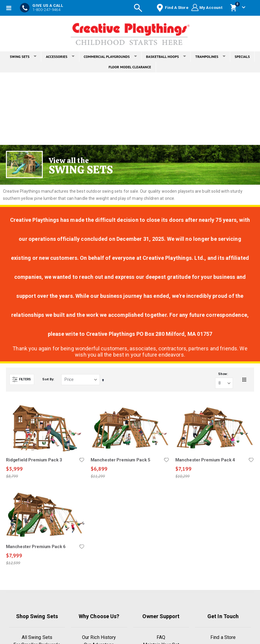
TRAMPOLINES (210, 57)
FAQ (161, 637)
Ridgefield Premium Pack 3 (34, 460)
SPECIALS (242, 57)
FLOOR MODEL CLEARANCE (130, 67)
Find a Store (223, 637)
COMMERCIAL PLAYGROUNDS (110, 57)
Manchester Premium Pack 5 (120, 460)
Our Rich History (99, 637)
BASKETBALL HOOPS (166, 57)
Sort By (48, 379)
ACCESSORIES (60, 57)
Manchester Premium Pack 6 (36, 547)
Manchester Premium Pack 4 (205, 460)
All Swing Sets (37, 637)
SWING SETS (23, 57)
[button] (82, 460)
